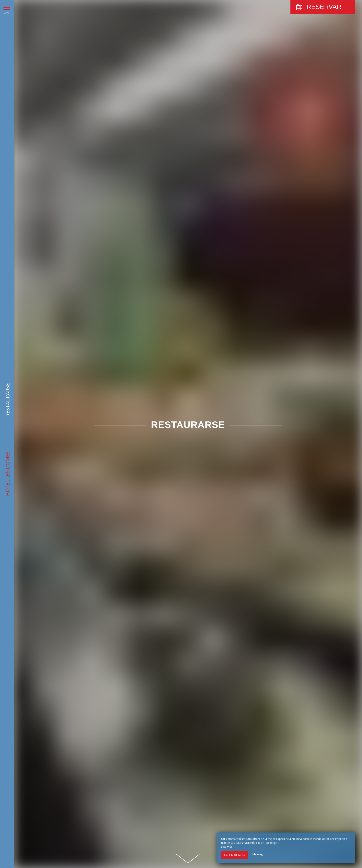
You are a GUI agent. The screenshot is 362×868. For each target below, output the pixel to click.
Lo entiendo (235, 855)
